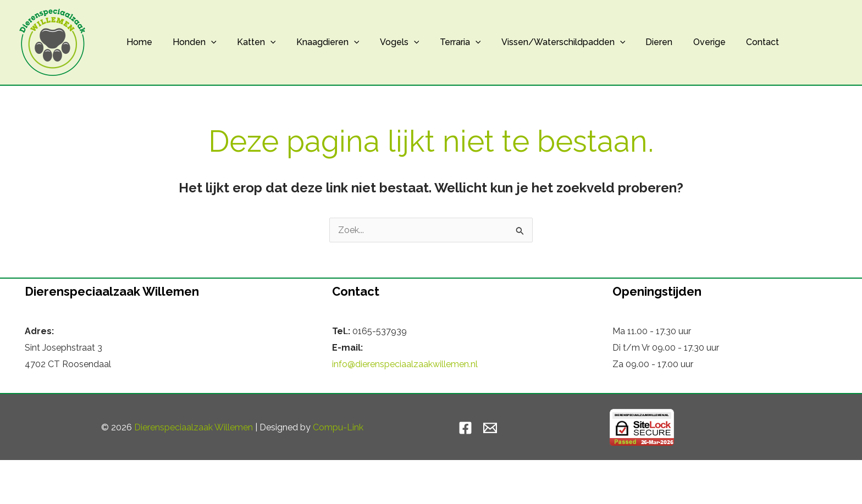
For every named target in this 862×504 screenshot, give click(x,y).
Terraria (444, 42)
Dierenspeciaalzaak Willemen (194, 427)
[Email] (490, 428)
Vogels (386, 42)
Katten (249, 42)
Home (138, 42)
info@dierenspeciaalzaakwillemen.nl (405, 364)
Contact (735, 42)
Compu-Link (338, 427)
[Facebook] (465, 428)
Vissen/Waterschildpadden (544, 42)
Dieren (637, 42)
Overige (685, 42)
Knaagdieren (317, 42)
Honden (190, 42)
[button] (207, 42)
